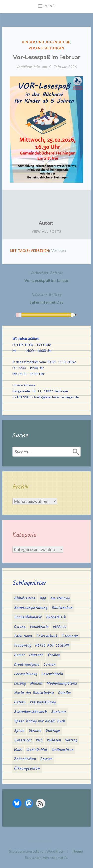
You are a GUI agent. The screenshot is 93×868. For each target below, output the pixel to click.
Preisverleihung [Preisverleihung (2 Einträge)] (43, 702)
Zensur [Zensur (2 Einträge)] (46, 759)
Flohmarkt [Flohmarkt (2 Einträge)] (70, 636)
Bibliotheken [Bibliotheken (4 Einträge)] (62, 608)
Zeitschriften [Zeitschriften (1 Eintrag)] (25, 759)
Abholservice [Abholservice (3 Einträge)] (25, 598)
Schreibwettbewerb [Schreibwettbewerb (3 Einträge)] (31, 712)
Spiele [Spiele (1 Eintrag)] (19, 731)
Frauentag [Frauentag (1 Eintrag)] (23, 646)
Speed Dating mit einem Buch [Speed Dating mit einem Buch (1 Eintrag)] (40, 721)
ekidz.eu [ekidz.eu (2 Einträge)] (60, 627)
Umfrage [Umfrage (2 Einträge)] (53, 731)
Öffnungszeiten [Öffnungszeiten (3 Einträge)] (27, 769)
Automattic (59, 857)
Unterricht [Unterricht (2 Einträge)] (23, 740)
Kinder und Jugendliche (46, 42)
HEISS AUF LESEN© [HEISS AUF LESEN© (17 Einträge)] (52, 646)
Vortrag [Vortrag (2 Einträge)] (71, 740)
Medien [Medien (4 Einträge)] (36, 684)
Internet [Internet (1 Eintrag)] (36, 655)
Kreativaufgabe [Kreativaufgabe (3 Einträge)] (27, 665)
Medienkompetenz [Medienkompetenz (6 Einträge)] (62, 684)
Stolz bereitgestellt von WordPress (37, 851)
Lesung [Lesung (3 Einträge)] (20, 684)
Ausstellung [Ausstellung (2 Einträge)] (60, 598)
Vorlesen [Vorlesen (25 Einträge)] (54, 740)
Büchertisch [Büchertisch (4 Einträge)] (56, 617)
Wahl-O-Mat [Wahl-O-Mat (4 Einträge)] (37, 750)
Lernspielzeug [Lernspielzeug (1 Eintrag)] (26, 674)
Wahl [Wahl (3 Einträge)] (18, 750)
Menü (50, 6)
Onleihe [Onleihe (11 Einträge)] (64, 693)
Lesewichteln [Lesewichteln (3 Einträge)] (52, 674)
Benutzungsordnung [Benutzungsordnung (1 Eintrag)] (31, 608)
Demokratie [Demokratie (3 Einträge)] (39, 627)
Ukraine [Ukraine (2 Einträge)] (35, 731)
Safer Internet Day (47, 298)
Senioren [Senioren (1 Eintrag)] (59, 712)
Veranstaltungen (46, 48)
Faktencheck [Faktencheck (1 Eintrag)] (47, 636)
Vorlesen (59, 250)
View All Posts (47, 231)
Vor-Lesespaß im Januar (46, 276)
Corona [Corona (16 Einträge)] (20, 627)
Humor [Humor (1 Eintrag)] (19, 655)
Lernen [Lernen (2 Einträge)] (50, 665)
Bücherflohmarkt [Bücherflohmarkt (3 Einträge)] (28, 617)
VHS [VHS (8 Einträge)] (39, 740)
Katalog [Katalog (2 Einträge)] (53, 655)
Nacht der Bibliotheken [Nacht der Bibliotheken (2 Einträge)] (34, 693)
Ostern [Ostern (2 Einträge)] (20, 702)
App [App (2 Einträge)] (43, 598)
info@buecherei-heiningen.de (58, 397)
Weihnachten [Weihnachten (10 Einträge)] (63, 750)
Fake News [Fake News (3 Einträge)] (23, 636)
